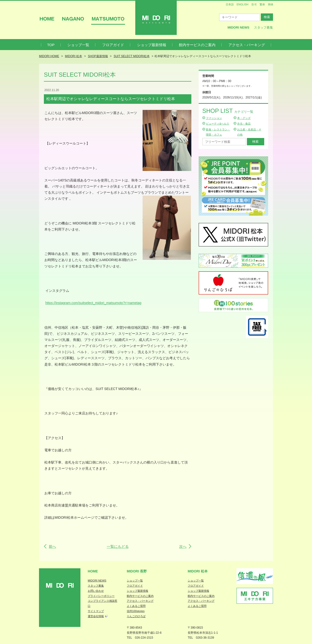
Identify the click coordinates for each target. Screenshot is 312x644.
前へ (52, 546)
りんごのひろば (136, 616)
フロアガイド (113, 45)
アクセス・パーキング (247, 45)
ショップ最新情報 (152, 45)
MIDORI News (238, 27)
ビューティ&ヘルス (218, 124)
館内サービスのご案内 (197, 45)
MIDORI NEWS (97, 581)
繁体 (262, 4)
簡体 (271, 4)
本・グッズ (244, 118)
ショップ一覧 (78, 45)
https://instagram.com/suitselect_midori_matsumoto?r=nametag (93, 303)
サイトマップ (96, 611)
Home (93, 571)
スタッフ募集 (263, 27)
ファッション (214, 118)
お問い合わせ (96, 591)
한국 (254, 4)
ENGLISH (243, 4)
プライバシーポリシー (101, 596)
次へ (183, 546)
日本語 (230, 4)
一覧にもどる (118, 546)
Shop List (228, 111)
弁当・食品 (244, 124)
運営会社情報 (96, 616)
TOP (51, 45)
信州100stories (136, 611)
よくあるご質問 (136, 606)
